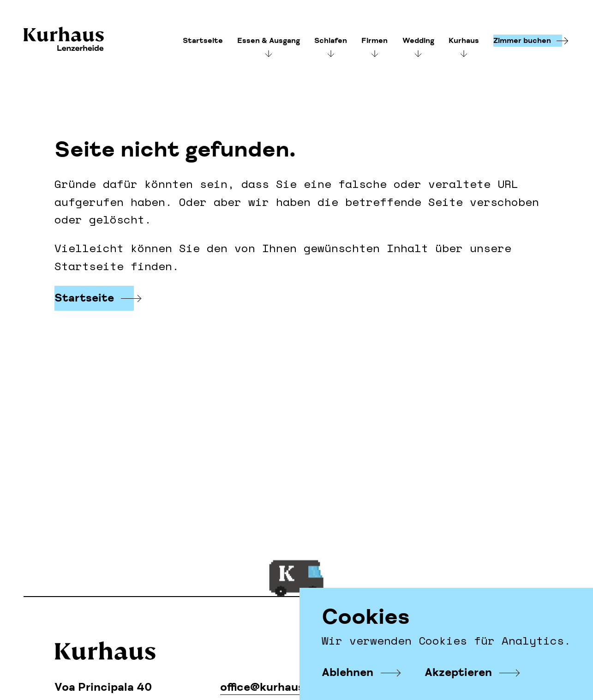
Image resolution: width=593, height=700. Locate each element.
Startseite (203, 41)
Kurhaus (64, 40)
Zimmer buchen (522, 41)
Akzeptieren (458, 673)
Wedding (418, 41)
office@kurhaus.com (276, 687)
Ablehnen (347, 673)
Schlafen (331, 41)
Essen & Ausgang (269, 41)
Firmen (374, 41)
